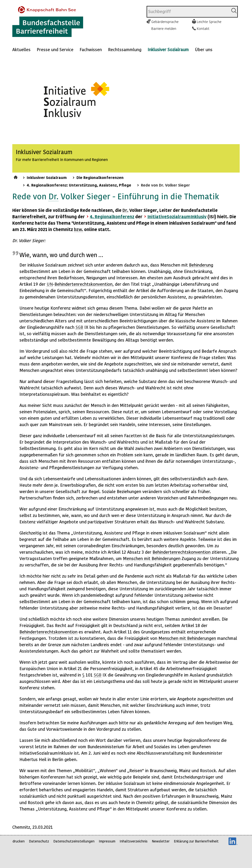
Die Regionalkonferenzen (100, 177)
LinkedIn (233, 841)
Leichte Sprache (209, 22)
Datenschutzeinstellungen (74, 841)
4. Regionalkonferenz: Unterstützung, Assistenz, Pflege (79, 185)
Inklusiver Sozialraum (168, 49)
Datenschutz (39, 841)
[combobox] (188, 12)
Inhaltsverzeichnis (134, 841)
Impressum (107, 841)
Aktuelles (21, 49)
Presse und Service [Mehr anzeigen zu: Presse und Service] (55, 49)
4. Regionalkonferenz (112, 216)
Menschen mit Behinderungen (152, 558)
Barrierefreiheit (29, 216)
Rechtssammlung (125, 49)
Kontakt (203, 28)
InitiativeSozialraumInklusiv (177, 216)
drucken (19, 841)
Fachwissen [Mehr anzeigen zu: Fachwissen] (91, 49)
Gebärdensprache (165, 22)
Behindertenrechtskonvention (83, 284)
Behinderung (201, 265)
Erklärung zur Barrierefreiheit (196, 841)
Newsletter (161, 841)
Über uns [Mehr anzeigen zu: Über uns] (204, 49)
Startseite (16, 177)
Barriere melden (164, 28)
